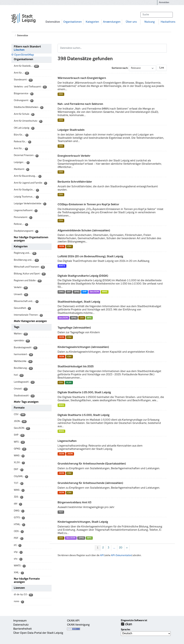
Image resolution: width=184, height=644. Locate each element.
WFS (89, 318)
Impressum (20, 621)
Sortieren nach (120, 68)
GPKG (77, 292)
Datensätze (53, 22)
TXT (61, 512)
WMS (105, 292)
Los (162, 68)
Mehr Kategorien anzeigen (30, 321)
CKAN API (73, 621)
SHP (85, 292)
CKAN (126, 624)
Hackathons (168, 22)
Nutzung (150, 22)
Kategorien (92, 22)
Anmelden (164, 3)
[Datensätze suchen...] (157, 15)
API (102, 555)
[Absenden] (169, 15)
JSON (61, 247)
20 (121, 548)
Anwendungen (112, 22)
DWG (61, 292)
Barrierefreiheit (23, 629)
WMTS (62, 266)
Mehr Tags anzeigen (26, 402)
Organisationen (73, 22)
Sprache (125, 630)
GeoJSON (94, 292)
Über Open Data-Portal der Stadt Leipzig (38, 633)
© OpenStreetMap (23, 55)
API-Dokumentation (121, 555)
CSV (61, 94)
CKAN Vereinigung (78, 625)
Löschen (19, 50)
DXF (69, 292)
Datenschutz (21, 625)
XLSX (69, 383)
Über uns (131, 22)
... (114, 548)
